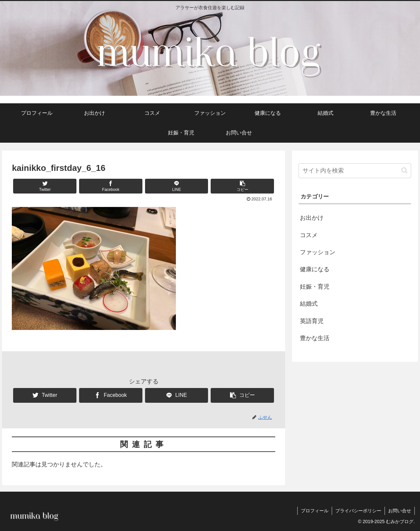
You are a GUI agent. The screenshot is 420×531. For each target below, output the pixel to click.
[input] (355, 171)
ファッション (318, 252)
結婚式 (309, 304)
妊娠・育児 (315, 287)
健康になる (315, 269)
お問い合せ (400, 511)
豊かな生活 (315, 338)
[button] (242, 186)
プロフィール (315, 511)
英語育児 (312, 321)
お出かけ (312, 218)
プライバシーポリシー (358, 511)
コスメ (309, 235)
